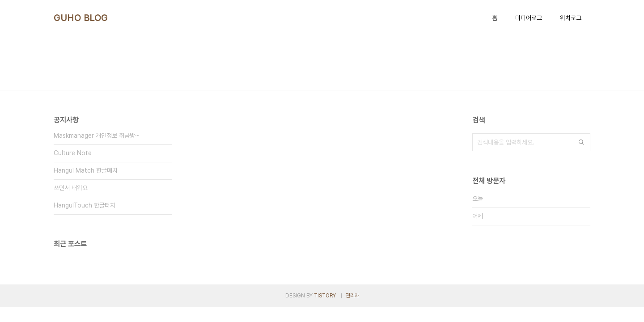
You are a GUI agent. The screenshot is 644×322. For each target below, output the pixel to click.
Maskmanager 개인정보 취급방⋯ (97, 136)
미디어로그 (529, 18)
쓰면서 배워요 (71, 188)
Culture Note (73, 153)
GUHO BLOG (81, 18)
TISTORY (325, 296)
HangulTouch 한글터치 (85, 205)
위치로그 (571, 18)
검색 (581, 142)
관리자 (352, 296)
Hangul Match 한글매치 (86, 170)
